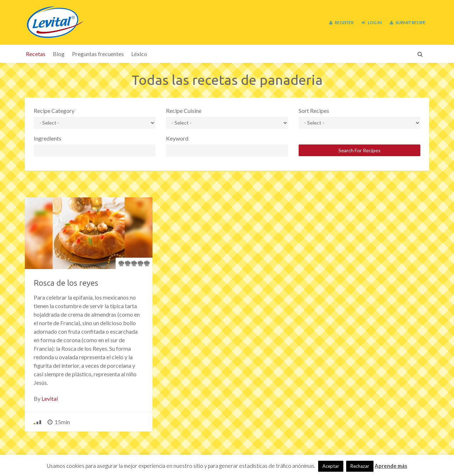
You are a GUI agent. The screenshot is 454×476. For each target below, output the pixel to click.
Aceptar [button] (331, 466)
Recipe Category (54, 111)
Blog (59, 54)
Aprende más (391, 466)
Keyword (177, 138)
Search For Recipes (359, 150)
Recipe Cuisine (184, 111)
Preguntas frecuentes (98, 54)
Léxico (139, 54)
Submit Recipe (408, 23)
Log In (372, 23)
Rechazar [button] (360, 466)
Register (341, 23)
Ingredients (48, 138)
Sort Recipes (314, 111)
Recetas (36, 54)
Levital (50, 398)
